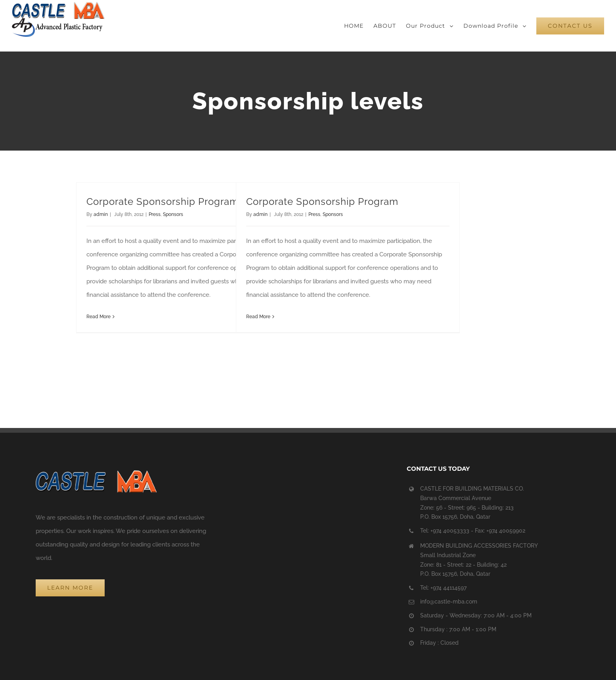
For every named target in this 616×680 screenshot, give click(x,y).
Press (155, 214)
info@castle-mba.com (449, 602)
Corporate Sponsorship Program (163, 202)
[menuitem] (359, 26)
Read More (99, 317)
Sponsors (173, 214)
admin (101, 214)
